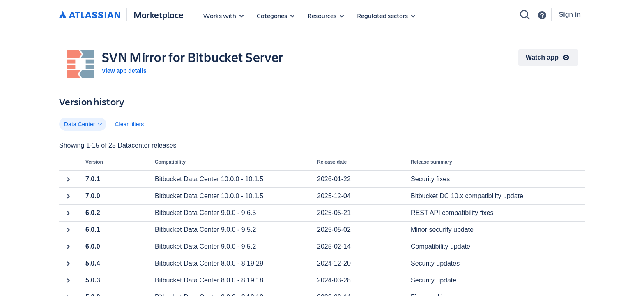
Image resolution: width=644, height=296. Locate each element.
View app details (124, 71)
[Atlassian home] (90, 15)
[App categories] (276, 16)
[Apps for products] (223, 16)
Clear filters (129, 124)
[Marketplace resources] (326, 16)
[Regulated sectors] (386, 16)
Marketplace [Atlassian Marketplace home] (159, 15)
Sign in (570, 15)
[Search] (525, 15)
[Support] (542, 15)
